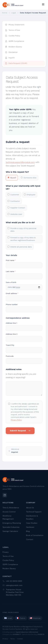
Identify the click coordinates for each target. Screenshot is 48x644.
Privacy (6, 552)
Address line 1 (11, 323)
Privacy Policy (16, 420)
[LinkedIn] (5, 495)
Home (5, 13)
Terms (12, 639)
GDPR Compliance (10, 564)
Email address (12, 293)
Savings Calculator (10, 531)
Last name (11, 271)
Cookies (20, 639)
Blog (28, 531)
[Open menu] (43, 4)
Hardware (30, 527)
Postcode (10, 356)
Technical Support (34, 512)
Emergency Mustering (12, 523)
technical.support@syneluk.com (20, 162)
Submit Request (20, 431)
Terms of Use (8, 556)
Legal (14, 13)
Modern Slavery (9, 568)
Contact (30, 539)
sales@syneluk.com (14, 585)
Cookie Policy (8, 560)
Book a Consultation (35, 535)
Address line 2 (12, 334)
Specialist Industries (11, 527)
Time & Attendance (11, 508)
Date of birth (11, 282)
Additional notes (14, 369)
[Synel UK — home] (13, 5)
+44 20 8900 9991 (14, 581)
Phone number (12, 305)
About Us (30, 508)
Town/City (10, 345)
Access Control (9, 512)
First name (11, 260)
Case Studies (32, 523)
